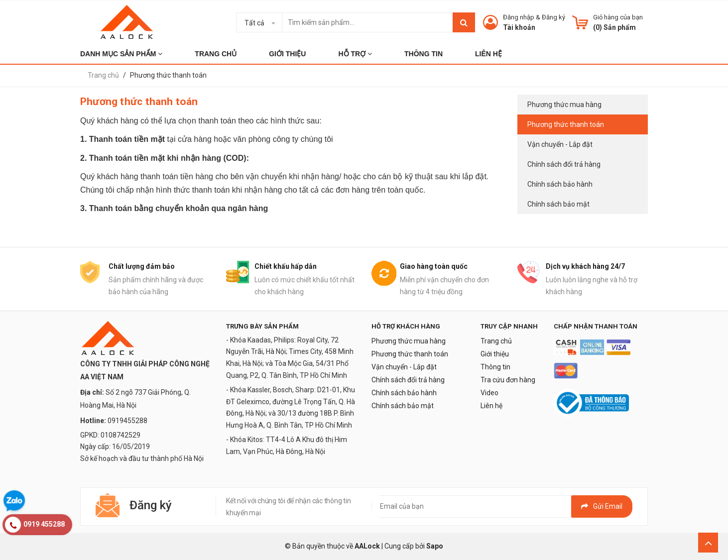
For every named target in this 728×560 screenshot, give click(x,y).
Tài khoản (519, 27)
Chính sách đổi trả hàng (564, 164)
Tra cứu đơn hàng (508, 380)
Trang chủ (496, 341)
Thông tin (495, 367)
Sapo (435, 546)
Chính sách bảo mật (558, 204)
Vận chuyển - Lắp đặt (560, 144)
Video (489, 393)
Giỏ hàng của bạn (618, 17)
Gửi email (602, 506)
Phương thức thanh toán (566, 124)
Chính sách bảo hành (560, 184)
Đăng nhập (519, 17)
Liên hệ (491, 406)
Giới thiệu (495, 354)
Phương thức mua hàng (564, 105)
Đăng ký (553, 17)
